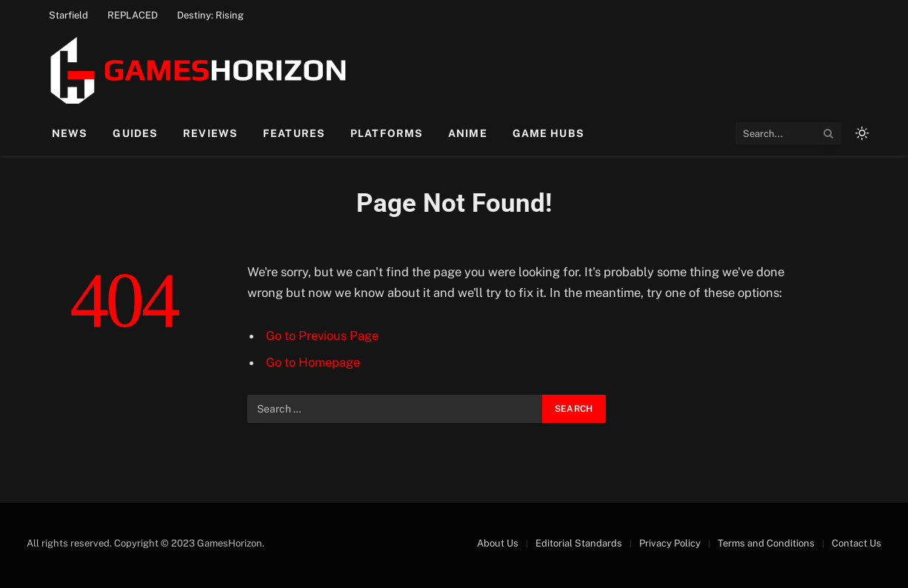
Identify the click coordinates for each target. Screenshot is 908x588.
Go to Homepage (313, 362)
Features (294, 133)
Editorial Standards (579, 543)
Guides (135, 133)
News (70, 133)
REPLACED (133, 15)
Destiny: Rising (210, 15)
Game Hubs (548, 133)
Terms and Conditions (766, 543)
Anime (468, 133)
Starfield (69, 15)
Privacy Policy (670, 543)
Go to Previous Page (322, 335)
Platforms (387, 133)
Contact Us (857, 543)
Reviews (210, 133)
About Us (498, 543)
